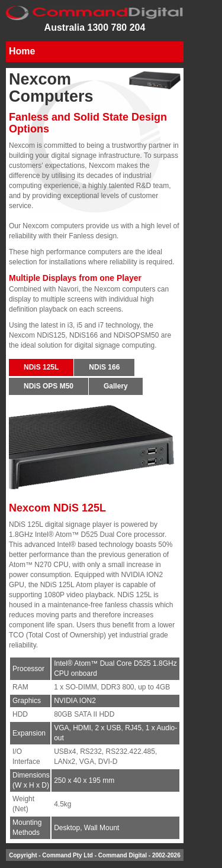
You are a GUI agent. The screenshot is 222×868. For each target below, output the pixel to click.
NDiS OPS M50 (49, 386)
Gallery (116, 386)
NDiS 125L (41, 367)
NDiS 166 (104, 367)
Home (22, 51)
